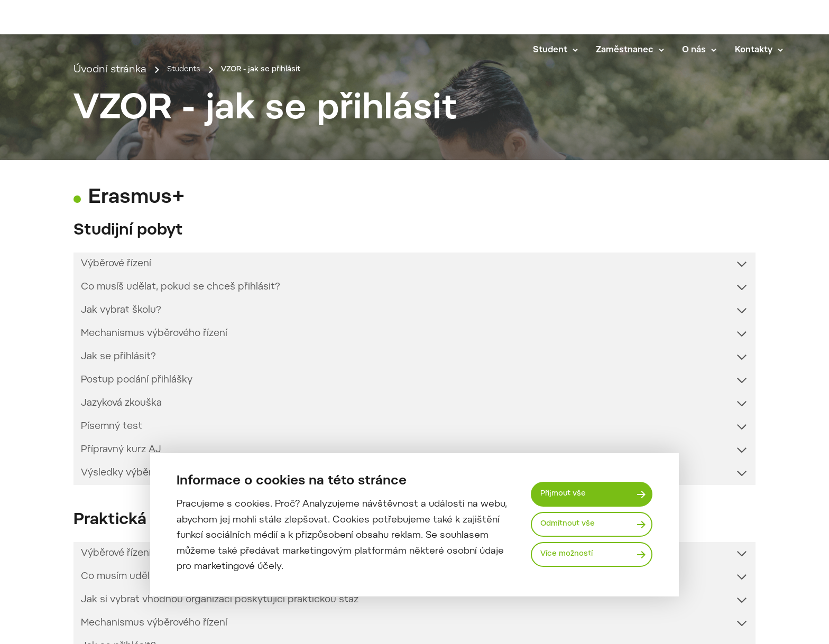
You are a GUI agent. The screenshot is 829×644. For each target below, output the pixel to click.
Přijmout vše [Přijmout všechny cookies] (568, 492)
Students (190, 199)
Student (563, 49)
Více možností (572, 557)
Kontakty (767, 49)
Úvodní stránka (110, 199)
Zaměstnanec (638, 49)
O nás (707, 49)
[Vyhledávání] (790, 19)
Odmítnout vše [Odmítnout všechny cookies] (573, 524)
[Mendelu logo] (95, 33)
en (760, 19)
